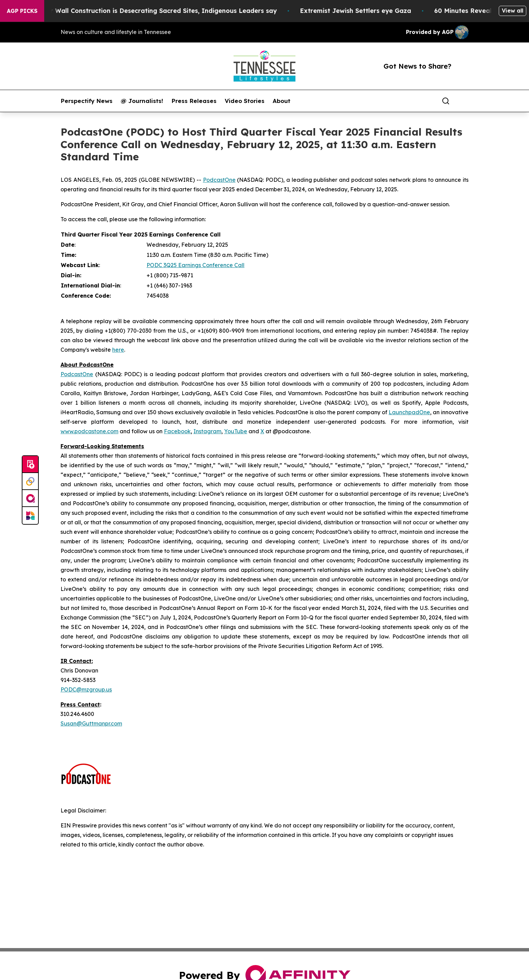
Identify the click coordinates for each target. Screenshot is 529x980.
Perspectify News (87, 101)
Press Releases (194, 101)
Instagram (207, 431)
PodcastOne (219, 180)
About (281, 101)
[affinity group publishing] (30, 498)
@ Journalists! (142, 101)
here (118, 350)
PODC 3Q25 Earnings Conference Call (195, 265)
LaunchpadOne (409, 412)
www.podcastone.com (89, 431)
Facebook (177, 431)
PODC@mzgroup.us (86, 689)
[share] (464, 101)
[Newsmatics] (30, 515)
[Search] (446, 101)
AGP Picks (22, 11)
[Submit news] (30, 465)
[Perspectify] (30, 482)
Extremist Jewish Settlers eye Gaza (366, 11)
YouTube (236, 431)
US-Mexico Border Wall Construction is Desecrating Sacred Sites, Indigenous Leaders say (147, 11)
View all (513, 11)
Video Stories (245, 101)
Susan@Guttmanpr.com (91, 723)
